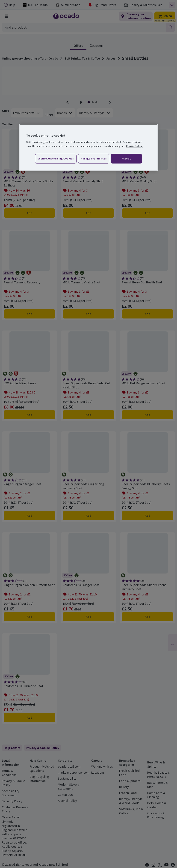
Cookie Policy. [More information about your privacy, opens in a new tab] (134, 146)
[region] (88, 148)
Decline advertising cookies (56, 158)
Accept (127, 158)
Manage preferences (94, 158)
